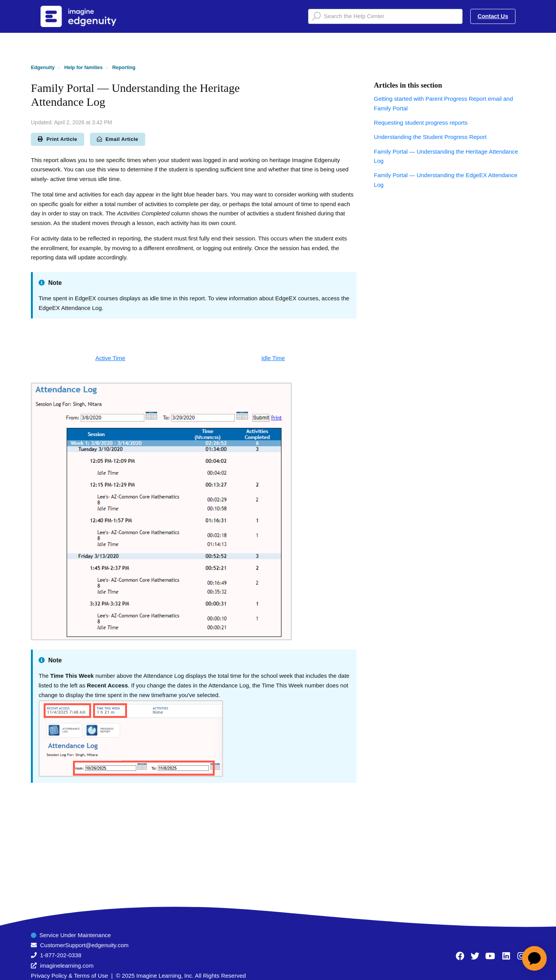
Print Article (58, 139)
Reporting (124, 67)
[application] (534, 958)
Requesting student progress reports (421, 123)
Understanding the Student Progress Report (430, 137)
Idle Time (273, 358)
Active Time (110, 358)
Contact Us (493, 16)
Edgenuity (43, 67)
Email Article (118, 139)
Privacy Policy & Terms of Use (69, 976)
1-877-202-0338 (61, 955)
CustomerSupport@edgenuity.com (84, 945)
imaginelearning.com (67, 966)
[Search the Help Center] (385, 16)
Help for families (84, 67)
